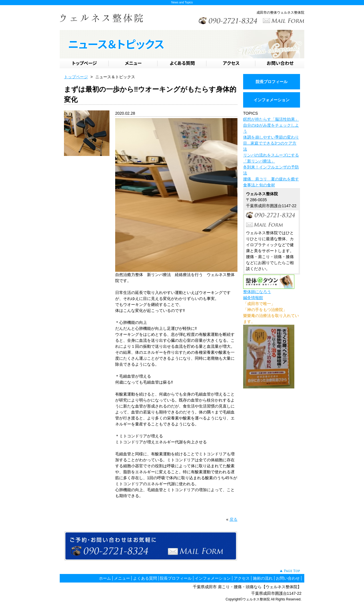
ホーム (105, 578)
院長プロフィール (272, 82)
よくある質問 (145, 578)
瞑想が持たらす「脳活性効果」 (271, 119)
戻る (233, 519)
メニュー (122, 578)
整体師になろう (257, 292)
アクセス (242, 578)
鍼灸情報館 (253, 298)
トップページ (76, 77)
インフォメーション (272, 100)
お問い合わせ (288, 578)
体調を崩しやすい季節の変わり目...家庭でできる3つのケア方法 (271, 143)
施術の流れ (263, 578)
